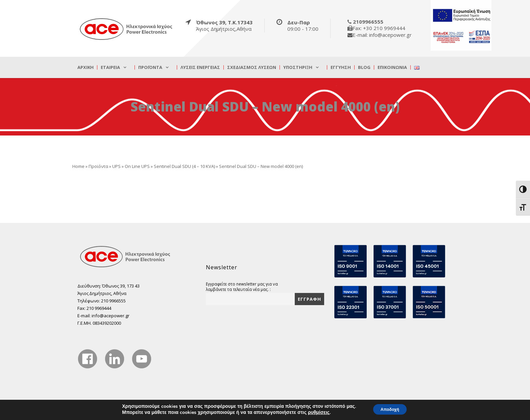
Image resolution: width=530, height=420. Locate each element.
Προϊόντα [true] (150, 67)
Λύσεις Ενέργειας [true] (200, 67)
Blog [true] (364, 67)
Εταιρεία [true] (110, 67)
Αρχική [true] (86, 67)
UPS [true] (116, 166)
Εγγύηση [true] (341, 67)
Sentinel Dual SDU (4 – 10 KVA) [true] (184, 166)
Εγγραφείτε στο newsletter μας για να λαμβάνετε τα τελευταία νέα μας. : (242, 287)
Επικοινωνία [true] (392, 67)
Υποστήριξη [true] (298, 67)
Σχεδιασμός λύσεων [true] (252, 67)
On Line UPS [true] (137, 166)
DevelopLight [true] (439, 411)
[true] (126, 29)
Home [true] (78, 166)
